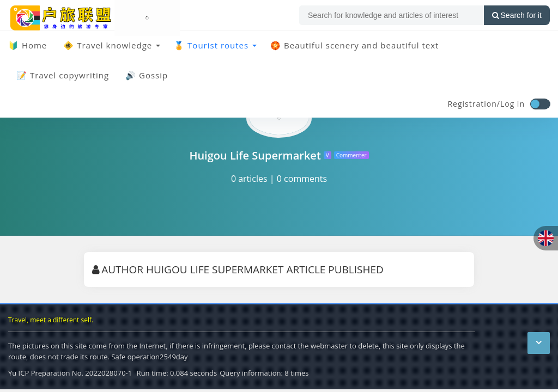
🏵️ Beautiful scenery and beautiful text (354, 45)
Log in (512, 104)
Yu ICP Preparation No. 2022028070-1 (70, 373)
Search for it (517, 15)
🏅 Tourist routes (211, 45)
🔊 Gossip (147, 75)
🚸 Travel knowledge (108, 45)
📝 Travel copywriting (63, 75)
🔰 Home (28, 45)
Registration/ (474, 104)
